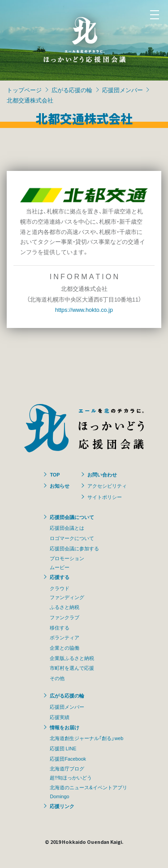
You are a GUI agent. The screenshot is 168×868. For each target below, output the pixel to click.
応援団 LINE (63, 748)
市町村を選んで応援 (72, 668)
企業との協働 (65, 647)
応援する (60, 577)
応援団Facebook (68, 758)
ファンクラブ (65, 617)
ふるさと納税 (65, 607)
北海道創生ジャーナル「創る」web (86, 738)
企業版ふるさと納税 (72, 658)
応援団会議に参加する (74, 548)
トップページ (24, 90)
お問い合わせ (102, 474)
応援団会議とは (67, 528)
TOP (55, 474)
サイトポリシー (105, 497)
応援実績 (60, 717)
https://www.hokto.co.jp (84, 309)
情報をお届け (65, 727)
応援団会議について (72, 517)
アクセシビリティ (107, 485)
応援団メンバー (123, 90)
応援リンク (62, 806)
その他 (57, 678)
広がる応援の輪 (72, 90)
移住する (60, 627)
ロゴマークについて (72, 538)
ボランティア (65, 637)
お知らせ (60, 485)
